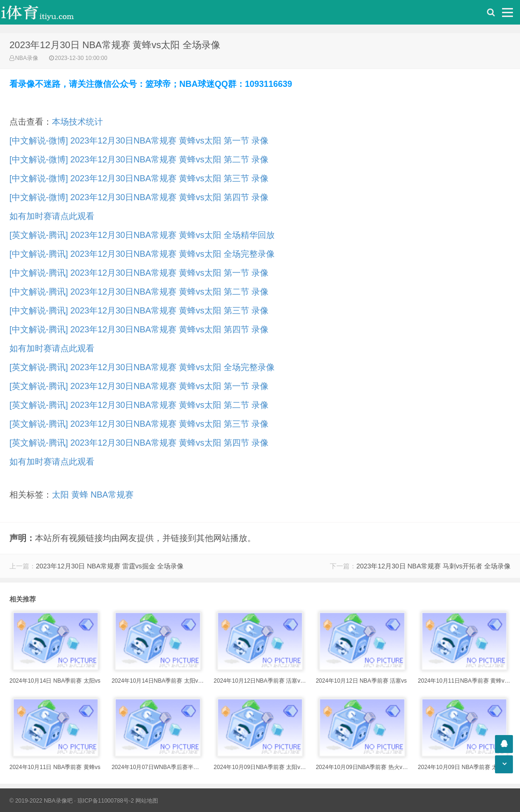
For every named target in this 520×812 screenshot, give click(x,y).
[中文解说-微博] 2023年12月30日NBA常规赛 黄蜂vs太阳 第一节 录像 (139, 141)
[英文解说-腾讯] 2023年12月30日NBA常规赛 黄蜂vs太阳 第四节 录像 (139, 443)
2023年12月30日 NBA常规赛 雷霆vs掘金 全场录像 (110, 566)
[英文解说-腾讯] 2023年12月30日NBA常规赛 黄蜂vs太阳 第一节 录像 (139, 386)
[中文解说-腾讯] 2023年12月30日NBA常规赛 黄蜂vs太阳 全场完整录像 (142, 254)
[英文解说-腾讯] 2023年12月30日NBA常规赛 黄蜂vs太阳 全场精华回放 (142, 235)
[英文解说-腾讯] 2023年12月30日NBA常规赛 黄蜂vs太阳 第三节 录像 (139, 424)
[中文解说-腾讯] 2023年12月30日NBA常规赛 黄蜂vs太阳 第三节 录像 (139, 311)
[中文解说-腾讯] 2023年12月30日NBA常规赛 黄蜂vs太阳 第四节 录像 (139, 330)
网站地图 (147, 801)
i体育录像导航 (47, 12)
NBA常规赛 (112, 495)
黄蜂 (80, 495)
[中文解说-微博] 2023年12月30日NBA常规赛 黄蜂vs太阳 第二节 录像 (139, 160)
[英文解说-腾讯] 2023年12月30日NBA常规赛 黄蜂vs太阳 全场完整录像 (142, 367)
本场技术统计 (77, 122)
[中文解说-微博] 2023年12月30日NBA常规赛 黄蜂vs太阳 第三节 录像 (139, 178)
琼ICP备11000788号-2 (106, 801)
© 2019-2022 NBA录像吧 (41, 801)
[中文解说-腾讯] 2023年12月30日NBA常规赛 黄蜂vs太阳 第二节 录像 (139, 292)
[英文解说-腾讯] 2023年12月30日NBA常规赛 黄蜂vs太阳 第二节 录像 (139, 405)
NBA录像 (27, 58)
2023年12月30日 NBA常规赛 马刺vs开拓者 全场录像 (433, 566)
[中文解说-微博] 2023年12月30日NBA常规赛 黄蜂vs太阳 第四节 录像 (139, 197)
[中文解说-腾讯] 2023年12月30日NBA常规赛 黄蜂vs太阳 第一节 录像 (139, 273)
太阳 (60, 495)
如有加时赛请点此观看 (52, 216)
